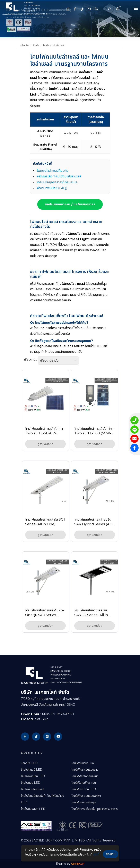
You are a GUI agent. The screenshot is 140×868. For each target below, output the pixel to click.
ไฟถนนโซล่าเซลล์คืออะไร (52, 171)
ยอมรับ (111, 854)
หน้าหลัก (24, 45)
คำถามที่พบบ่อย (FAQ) (52, 188)
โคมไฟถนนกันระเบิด (83, 763)
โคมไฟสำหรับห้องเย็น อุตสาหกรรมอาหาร (95, 809)
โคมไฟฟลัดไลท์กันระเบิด (85, 776)
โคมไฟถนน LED (31, 783)
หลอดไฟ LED (29, 763)
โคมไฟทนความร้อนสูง (84, 802)
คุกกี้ (96, 854)
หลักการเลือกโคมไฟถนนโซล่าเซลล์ (59, 176)
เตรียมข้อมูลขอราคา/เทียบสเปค (57, 182)
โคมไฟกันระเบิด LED (33, 809)
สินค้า (36, 45)
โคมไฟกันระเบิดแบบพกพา (86, 796)
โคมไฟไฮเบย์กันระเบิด (84, 783)
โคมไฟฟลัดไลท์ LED (33, 776)
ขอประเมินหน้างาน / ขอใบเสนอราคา (70, 204)
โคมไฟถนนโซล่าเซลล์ (54, 45)
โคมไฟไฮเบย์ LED (32, 770)
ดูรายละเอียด (45, 444)
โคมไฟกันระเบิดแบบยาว (85, 770)
